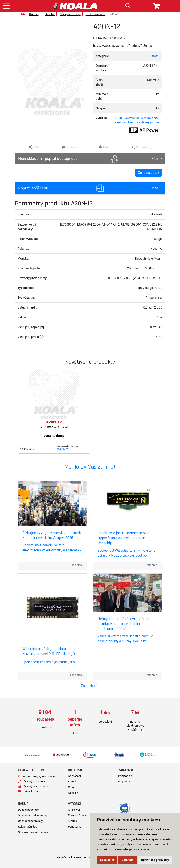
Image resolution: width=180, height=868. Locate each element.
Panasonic (75, 827)
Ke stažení (74, 776)
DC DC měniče (95, 14)
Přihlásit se (125, 776)
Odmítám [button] (128, 860)
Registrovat (125, 782)
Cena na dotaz (148, 173)
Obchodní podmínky (30, 821)
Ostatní (50, 14)
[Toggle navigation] (6, 5)
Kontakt (73, 782)
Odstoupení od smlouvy (32, 815)
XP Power (74, 810)
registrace (63, 449)
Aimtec (72, 821)
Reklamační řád (27, 827)
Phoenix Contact (78, 815)
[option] (45, 720)
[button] (35, 147)
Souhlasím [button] (107, 860)
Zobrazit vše (90, 686)
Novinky (73, 793)
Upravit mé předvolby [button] (155, 860)
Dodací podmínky (29, 810)
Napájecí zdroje (70, 14)
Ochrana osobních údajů (33, 832)
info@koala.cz (33, 792)
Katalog (34, 14)
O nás (72, 787)
